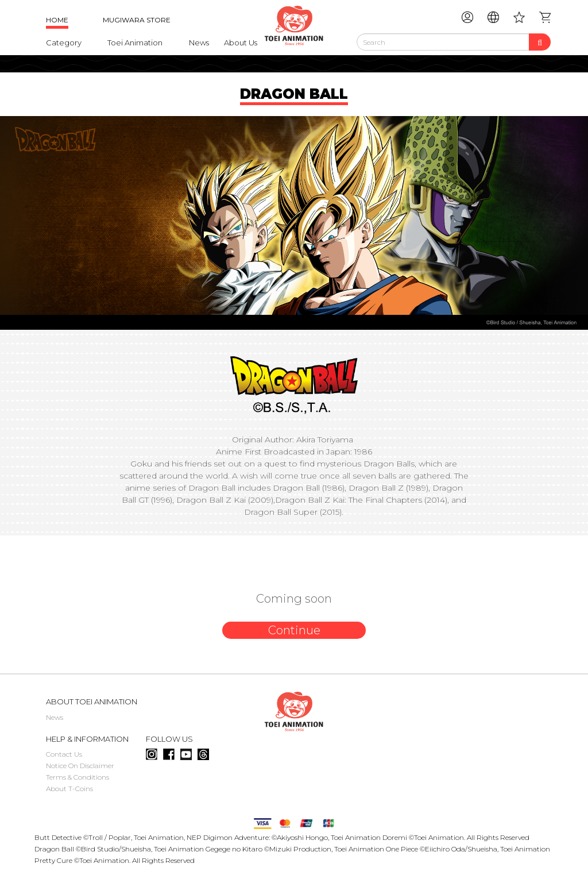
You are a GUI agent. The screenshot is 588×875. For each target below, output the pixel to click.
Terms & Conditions (78, 777)
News (199, 43)
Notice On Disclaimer (80, 766)
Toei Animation (135, 43)
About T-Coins (69, 789)
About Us (241, 43)
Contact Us (64, 754)
